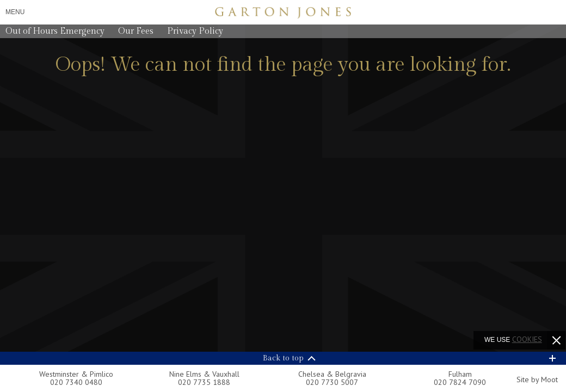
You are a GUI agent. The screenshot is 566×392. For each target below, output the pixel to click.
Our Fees (136, 31)
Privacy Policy (195, 31)
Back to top (283, 358)
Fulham (460, 374)
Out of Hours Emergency (55, 31)
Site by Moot (537, 379)
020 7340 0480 (76, 382)
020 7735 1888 (204, 382)
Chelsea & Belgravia (332, 374)
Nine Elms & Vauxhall (204, 374)
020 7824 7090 (460, 382)
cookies (527, 339)
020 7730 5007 (332, 382)
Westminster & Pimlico (76, 374)
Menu (15, 12)
